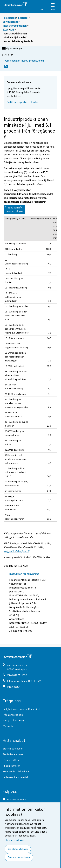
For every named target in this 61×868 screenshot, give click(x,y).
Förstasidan (9, 18)
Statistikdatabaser (13, 754)
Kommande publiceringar (16, 771)
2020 (5, 30)
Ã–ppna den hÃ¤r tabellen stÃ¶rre (14, 209)
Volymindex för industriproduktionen (24, 60)
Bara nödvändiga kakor (19, 857)
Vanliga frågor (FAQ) (13, 720)
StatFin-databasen (13, 748)
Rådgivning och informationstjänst (21, 709)
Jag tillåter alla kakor (18, 849)
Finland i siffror (11, 760)
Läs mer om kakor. (15, 840)
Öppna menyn (11, 49)
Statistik (23, 18)
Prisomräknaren (11, 766)
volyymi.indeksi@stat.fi (17, 551)
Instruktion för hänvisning (24, 574)
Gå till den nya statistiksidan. (23, 102)
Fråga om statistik (13, 715)
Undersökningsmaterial (15, 777)
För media (8, 726)
